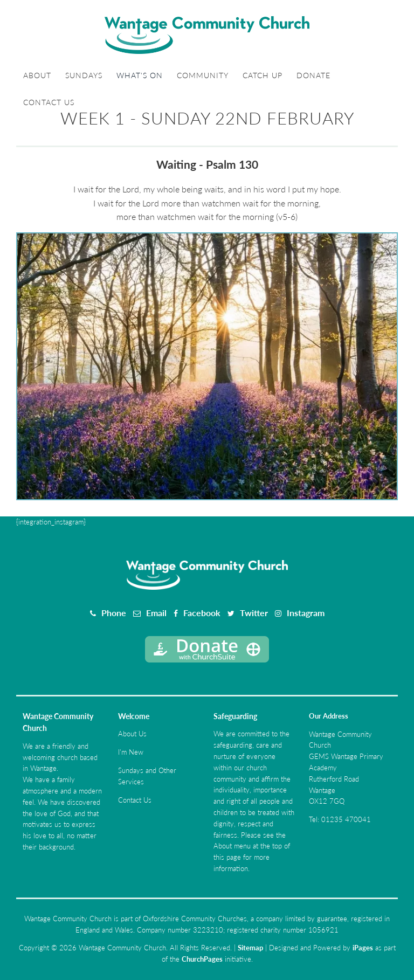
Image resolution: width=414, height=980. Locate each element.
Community (203, 75)
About (37, 75)
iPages (363, 948)
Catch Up (263, 75)
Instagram (306, 613)
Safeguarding (235, 716)
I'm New (131, 752)
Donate (313, 75)
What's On (140, 75)
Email (156, 613)
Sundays (84, 75)
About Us (132, 734)
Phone (114, 613)
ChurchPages (202, 959)
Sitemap (250, 948)
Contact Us (49, 102)
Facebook (202, 613)
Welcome (134, 716)
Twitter (254, 613)
